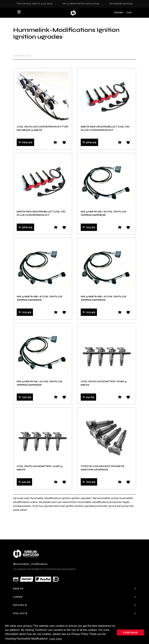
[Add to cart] (120, 143)
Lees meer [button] (56, 639)
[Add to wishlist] (64, 143)
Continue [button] (130, 633)
